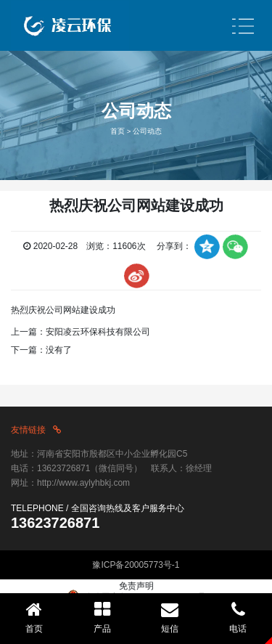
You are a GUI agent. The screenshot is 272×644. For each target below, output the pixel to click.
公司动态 (147, 131)
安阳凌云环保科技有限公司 (98, 332)
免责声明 (136, 586)
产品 (102, 617)
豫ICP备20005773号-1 (136, 565)
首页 (118, 131)
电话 (238, 617)
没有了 (59, 350)
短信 (170, 617)
